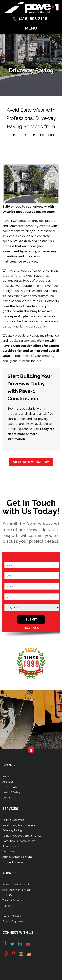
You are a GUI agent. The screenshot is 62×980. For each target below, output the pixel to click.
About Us (8, 782)
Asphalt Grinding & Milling (17, 857)
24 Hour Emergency (14, 862)
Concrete (8, 852)
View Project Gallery (31, 462)
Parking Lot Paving (13, 820)
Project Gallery (11, 787)
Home (6, 777)
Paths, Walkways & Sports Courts (22, 836)
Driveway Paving (12, 830)
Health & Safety (11, 792)
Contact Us (9, 798)
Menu (31, 28)
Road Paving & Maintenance (19, 825)
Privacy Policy (31, 628)
